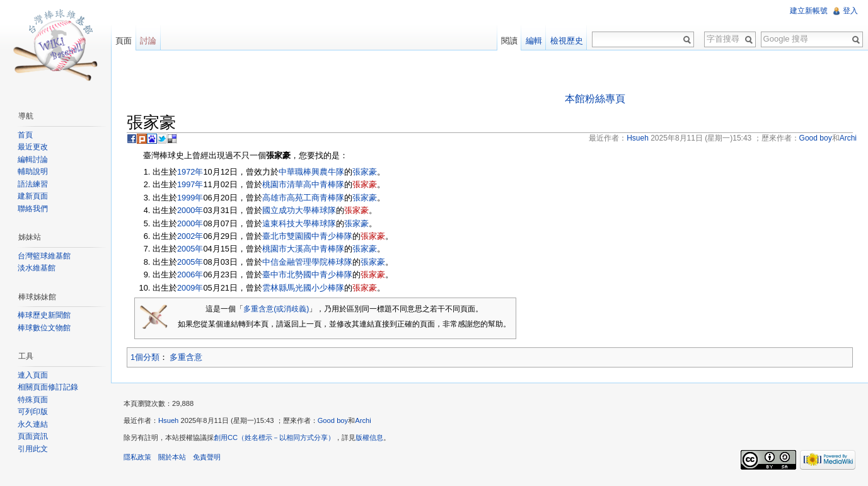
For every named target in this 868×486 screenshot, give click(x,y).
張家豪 (365, 172)
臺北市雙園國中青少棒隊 (307, 236)
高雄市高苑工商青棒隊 (303, 198)
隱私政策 (137, 457)
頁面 (124, 41)
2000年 (190, 210)
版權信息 (369, 437)
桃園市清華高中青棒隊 (303, 184)
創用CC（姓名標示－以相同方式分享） (274, 437)
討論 (148, 41)
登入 (850, 11)
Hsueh (168, 420)
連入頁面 (33, 375)
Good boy (333, 420)
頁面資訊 (33, 436)
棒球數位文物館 (44, 328)
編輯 (534, 41)
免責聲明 (207, 457)
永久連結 (33, 424)
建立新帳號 (809, 11)
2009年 (190, 288)
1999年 (190, 198)
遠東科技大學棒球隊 (299, 223)
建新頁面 (33, 196)
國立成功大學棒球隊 (299, 210)
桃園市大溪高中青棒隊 (303, 249)
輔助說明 (33, 171)
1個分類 (145, 357)
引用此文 (33, 449)
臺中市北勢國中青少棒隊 (307, 275)
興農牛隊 (328, 172)
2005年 (190, 249)
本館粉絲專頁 (595, 99)
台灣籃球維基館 (44, 256)
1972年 (190, 172)
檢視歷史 (567, 41)
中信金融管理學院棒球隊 (307, 262)
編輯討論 (33, 159)
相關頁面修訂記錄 (48, 387)
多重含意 (186, 357)
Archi (363, 420)
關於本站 (172, 457)
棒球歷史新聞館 (44, 315)
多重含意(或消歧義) (276, 309)
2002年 (190, 236)
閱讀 (509, 41)
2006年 (190, 275)
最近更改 (33, 147)
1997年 (190, 184)
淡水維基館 (37, 268)
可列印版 (33, 412)
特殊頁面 (33, 400)
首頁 (25, 135)
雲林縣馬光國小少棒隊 (303, 288)
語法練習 (33, 184)
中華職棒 (295, 172)
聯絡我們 (33, 209)
